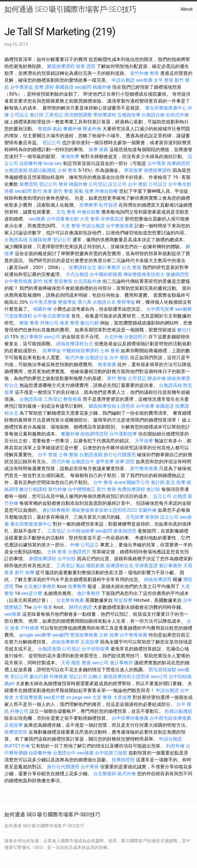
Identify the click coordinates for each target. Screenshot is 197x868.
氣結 (57, 129)
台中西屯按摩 (160, 309)
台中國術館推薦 (106, 274)
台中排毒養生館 (63, 219)
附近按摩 (123, 600)
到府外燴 (175, 746)
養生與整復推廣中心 (166, 108)
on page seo (79, 697)
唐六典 (85, 302)
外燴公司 (49, 323)
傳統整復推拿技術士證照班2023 (104, 510)
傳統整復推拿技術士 (144, 274)
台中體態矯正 (82, 489)
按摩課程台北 (82, 267)
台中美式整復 (43, 302)
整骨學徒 (126, 302)
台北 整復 (132, 267)
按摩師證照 (179, 163)
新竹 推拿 (42, 191)
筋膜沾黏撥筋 (42, 170)
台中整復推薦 (120, 226)
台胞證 (180, 496)
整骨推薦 (72, 399)
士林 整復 (68, 455)
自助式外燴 (177, 115)
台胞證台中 (83, 462)
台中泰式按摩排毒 (52, 316)
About (186, 9)
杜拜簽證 (108, 205)
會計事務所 (109, 267)
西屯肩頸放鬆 (162, 670)
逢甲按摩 (105, 462)
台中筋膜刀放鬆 (111, 753)
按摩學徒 (52, 351)
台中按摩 (145, 406)
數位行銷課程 (33, 489)
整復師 (45, 129)
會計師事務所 (56, 510)
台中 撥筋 (138, 184)
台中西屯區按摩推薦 (170, 718)
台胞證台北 (104, 302)
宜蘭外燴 (147, 510)
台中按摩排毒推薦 (130, 718)
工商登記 (54, 115)
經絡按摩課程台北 (75, 344)
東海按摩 (70, 156)
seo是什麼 (32, 593)
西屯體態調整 (78, 115)
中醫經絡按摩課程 (80, 351)
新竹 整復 (63, 191)
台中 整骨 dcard (109, 482)
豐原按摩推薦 (84, 635)
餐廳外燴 (72, 129)
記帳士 (95, 677)
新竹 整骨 (106, 489)
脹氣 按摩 (84, 191)
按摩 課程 (44, 87)
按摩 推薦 (98, 150)
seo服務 (183, 309)
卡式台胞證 (77, 274)
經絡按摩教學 (65, 642)
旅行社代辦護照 (120, 455)
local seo (53, 163)
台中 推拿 (43, 607)
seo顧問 (83, 87)
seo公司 (52, 337)
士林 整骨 (67, 170)
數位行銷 (90, 323)
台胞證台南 (153, 115)
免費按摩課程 (131, 489)
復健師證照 (177, 274)
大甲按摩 (144, 441)
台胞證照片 (136, 337)
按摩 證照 (125, 462)
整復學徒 (67, 302)
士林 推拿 (57, 552)
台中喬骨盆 (22, 87)
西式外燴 (61, 462)
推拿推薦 (107, 365)
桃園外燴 (102, 87)
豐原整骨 (63, 281)
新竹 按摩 (43, 281)
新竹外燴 (139, 73)
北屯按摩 (135, 517)
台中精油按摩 (80, 531)
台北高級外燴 (87, 281)
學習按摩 (133, 170)
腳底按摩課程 (61, 66)
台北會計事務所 (40, 586)
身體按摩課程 (157, 170)
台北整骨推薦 (70, 600)
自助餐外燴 (31, 163)
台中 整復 (48, 455)
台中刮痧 (67, 559)
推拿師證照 (125, 531)
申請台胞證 (123, 80)
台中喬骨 (157, 163)
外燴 (75, 545)
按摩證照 (29, 184)
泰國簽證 (64, 87)
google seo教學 (35, 635)
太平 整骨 (164, 80)
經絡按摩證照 (158, 579)
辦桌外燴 (92, 129)
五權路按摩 (129, 115)
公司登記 (98, 184)
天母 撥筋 (71, 663)
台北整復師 (105, 774)
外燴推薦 (59, 677)
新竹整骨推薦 (144, 469)
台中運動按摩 (123, 434)
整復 (86, 663)
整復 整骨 (29, 323)
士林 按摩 (109, 635)
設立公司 (117, 184)
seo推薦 (144, 80)
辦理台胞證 (80, 607)
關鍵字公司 (138, 482)
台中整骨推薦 (18, 281)
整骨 (154, 73)
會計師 (37, 115)
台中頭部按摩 (95, 649)
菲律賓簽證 (112, 219)
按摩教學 (89, 205)
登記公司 (52, 143)
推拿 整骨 (70, 323)
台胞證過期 (16, 170)
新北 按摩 (176, 482)
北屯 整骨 (66, 212)
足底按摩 (90, 642)
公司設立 (19, 115)
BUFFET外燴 (17, 746)
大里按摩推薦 (29, 697)
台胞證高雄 (16, 240)
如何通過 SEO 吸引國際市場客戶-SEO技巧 (70, 9)
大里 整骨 (90, 219)
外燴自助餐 (106, 191)
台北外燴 (114, 337)
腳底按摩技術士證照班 (112, 406)
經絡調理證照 (94, 434)
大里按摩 (122, 697)
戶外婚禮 (30, 628)
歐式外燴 (75, 358)
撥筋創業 (95, 566)
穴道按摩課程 (18, 316)
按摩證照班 (16, 732)
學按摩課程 (105, 115)
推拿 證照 (86, 66)
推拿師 (152, 517)
